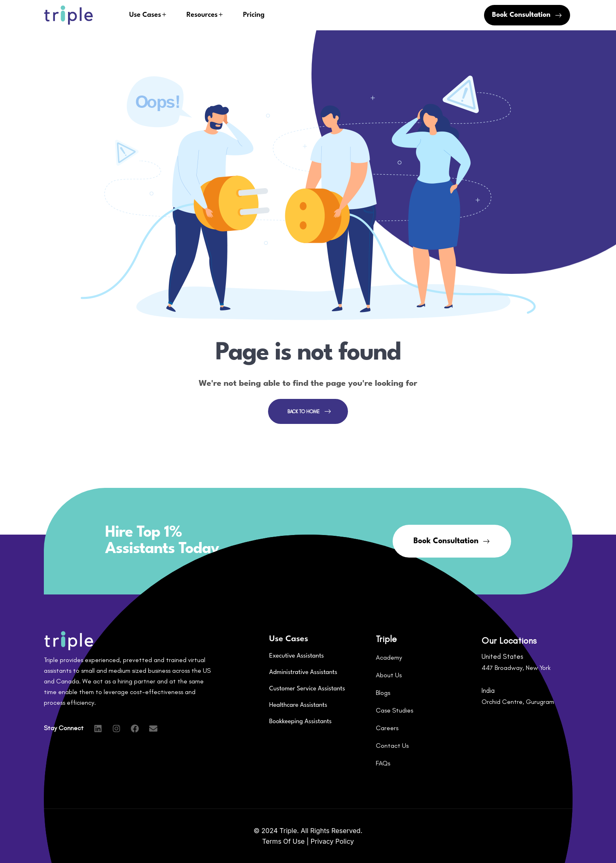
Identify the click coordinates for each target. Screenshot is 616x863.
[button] (527, 15)
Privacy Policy (332, 841)
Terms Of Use (284, 841)
